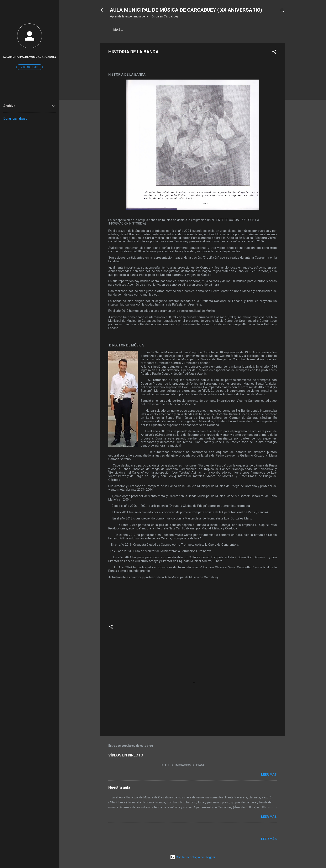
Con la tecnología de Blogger (193, 857)
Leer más (269, 775)
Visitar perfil (30, 67)
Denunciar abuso (15, 118)
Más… (155, 30)
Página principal (128, 30)
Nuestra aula (119, 787)
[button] (274, 52)
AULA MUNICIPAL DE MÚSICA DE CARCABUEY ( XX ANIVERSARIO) (186, 10)
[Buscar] (283, 11)
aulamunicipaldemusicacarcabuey (30, 57)
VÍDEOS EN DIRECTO (126, 755)
